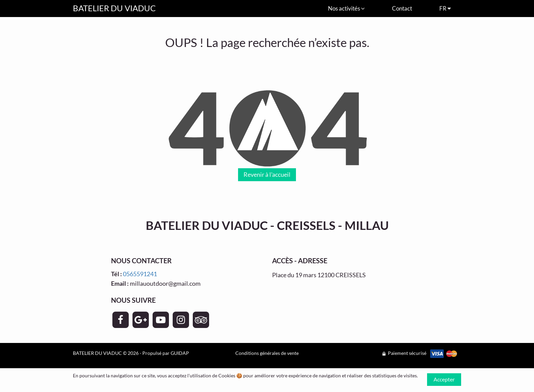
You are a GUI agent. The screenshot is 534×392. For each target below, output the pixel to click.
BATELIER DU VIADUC (114, 8)
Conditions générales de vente (267, 353)
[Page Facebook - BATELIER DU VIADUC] (121, 320)
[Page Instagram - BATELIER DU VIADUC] (181, 320)
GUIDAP (180, 353)
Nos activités (346, 8)
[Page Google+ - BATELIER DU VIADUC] (141, 320)
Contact (402, 8)
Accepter (444, 379)
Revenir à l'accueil (267, 174)
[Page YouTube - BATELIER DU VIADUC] (161, 320)
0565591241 (140, 274)
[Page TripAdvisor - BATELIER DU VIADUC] (201, 320)
